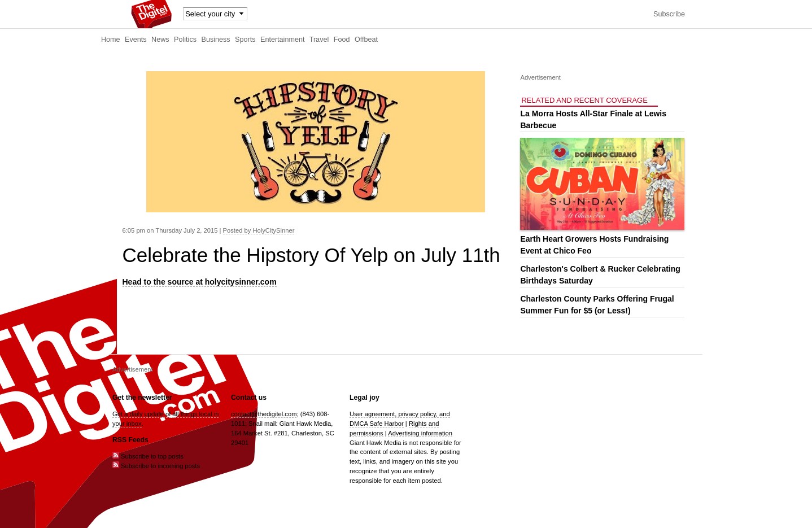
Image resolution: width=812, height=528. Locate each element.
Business (216, 40)
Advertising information (420, 433)
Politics (185, 40)
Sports (245, 40)
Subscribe (669, 14)
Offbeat (366, 40)
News (160, 40)
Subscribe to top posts (148, 456)
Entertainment (282, 40)
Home (111, 40)
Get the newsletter (142, 398)
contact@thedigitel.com (264, 414)
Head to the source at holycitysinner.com (200, 282)
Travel (319, 40)
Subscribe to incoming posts (156, 466)
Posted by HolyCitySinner (259, 230)
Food (342, 40)
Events (136, 40)
